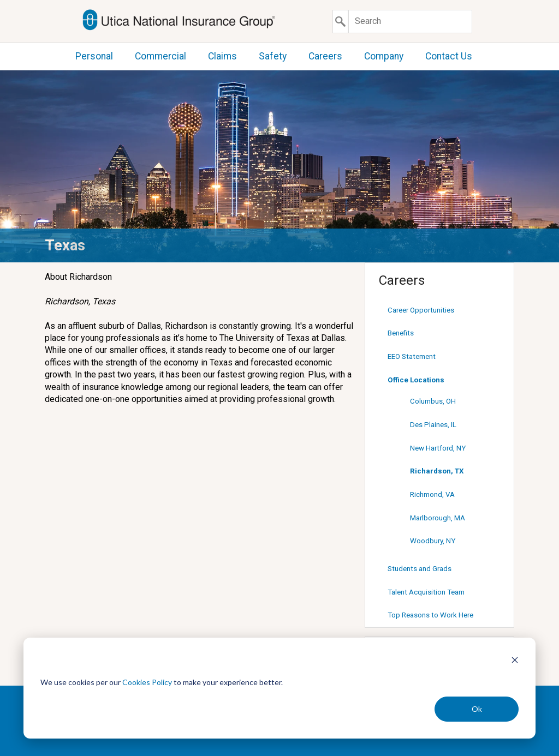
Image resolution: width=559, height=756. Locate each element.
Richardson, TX (437, 471)
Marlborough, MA (438, 518)
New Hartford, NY (438, 448)
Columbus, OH (433, 401)
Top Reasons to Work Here (430, 615)
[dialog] (279, 688)
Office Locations (416, 380)
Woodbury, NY (433, 541)
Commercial (160, 56)
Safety (273, 56)
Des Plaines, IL (433, 425)
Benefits (401, 333)
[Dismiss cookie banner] (515, 661)
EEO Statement (412, 356)
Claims (222, 56)
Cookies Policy (147, 682)
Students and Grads (420, 569)
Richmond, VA (432, 494)
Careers (325, 56)
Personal (94, 56)
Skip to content (0, 0)
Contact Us (449, 56)
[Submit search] (340, 22)
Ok (477, 709)
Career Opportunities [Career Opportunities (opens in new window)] (421, 310)
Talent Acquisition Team (426, 592)
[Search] (410, 22)
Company (384, 56)
